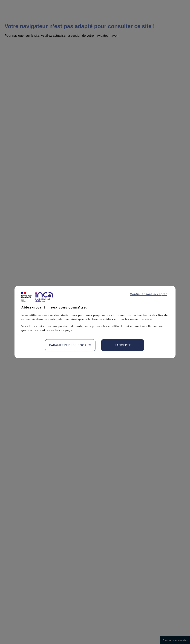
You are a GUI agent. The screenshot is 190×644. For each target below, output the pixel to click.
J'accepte (123, 345)
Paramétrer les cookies (70, 345)
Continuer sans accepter (148, 294)
